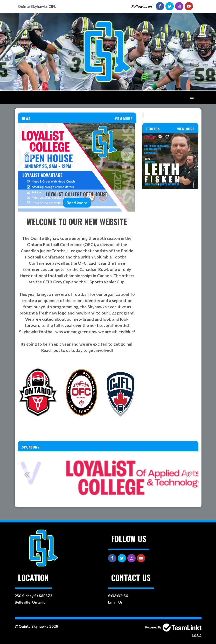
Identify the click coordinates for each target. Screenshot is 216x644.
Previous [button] (27, 154)
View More (124, 118)
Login (197, 635)
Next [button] (127, 154)
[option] (77, 167)
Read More (77, 203)
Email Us (115, 602)
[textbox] (77, 285)
